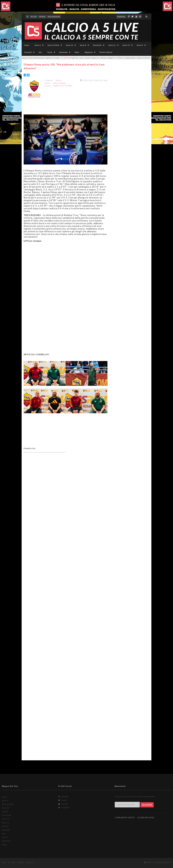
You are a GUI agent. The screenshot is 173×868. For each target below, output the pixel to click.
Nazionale (63, 52)
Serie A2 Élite (53, 45)
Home (27, 45)
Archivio (42, 17)
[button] (30, 139)
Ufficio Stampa (59, 83)
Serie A (38, 45)
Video (77, 52)
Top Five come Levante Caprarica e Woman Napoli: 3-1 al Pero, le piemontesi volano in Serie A (112, 58)
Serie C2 (126, 45)
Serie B (83, 45)
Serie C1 (112, 45)
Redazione (121, 17)
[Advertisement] (66, 275)
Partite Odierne (106, 52)
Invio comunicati (54, 17)
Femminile (97, 45)
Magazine (89, 52)
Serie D (140, 45)
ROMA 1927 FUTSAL (63, 86)
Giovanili (28, 52)
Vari (40, 52)
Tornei (50, 52)
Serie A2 (70, 45)
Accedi (34, 17)
